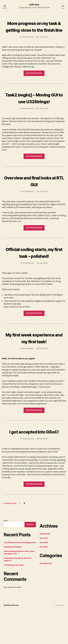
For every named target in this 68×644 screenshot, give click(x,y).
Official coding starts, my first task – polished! (34, 269)
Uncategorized (46, 597)
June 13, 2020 (44, 122)
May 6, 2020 (44, 472)
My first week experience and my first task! (34, 361)
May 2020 (44, 580)
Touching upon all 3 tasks (14, 598)
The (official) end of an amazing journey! (20, 576)
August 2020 (45, 567)
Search (6, 554)
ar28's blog (34, 5)
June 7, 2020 (44, 205)
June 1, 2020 (44, 283)
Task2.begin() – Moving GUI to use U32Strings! (34, 108)
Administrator (29, 44)
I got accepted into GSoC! (34, 462)
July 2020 (44, 572)
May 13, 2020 (44, 375)
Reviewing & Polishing (12, 580)
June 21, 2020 (44, 44)
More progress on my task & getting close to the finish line (34, 30)
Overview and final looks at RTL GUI (34, 194)
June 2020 (44, 576)
